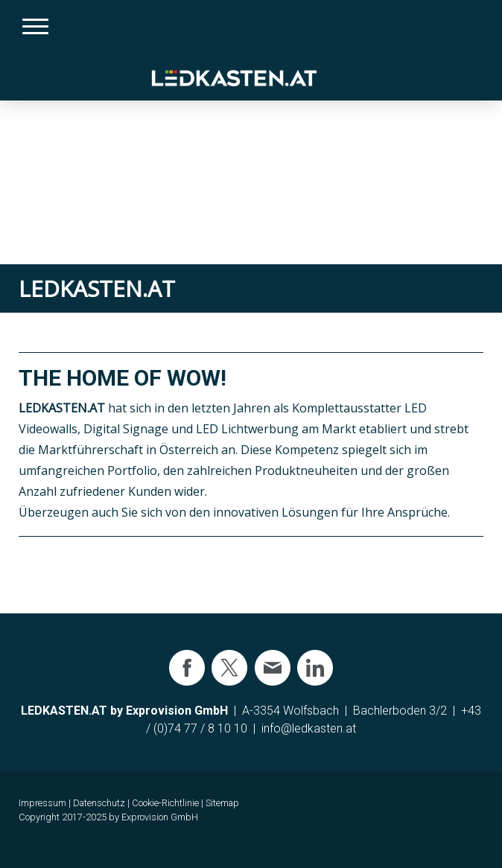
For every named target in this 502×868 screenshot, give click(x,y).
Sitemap (222, 803)
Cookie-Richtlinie (165, 803)
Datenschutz (99, 803)
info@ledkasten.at (309, 728)
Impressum (42, 803)
